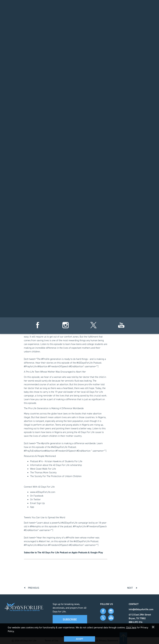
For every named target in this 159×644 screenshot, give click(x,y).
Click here (131, 627)
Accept (79, 639)
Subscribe (70, 620)
